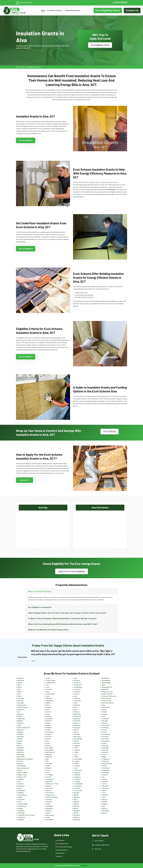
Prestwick (105, 737)
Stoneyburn (106, 770)
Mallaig (76, 795)
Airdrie (20, 683)
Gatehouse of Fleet (52, 784)
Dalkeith (48, 703)
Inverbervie (77, 683)
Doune (48, 714)
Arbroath (20, 701)
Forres (48, 773)
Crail (47, 685)
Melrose (76, 804)
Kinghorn (77, 723)
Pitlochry (105, 723)
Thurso (104, 784)
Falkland (48, 768)
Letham (76, 764)
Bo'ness (20, 761)
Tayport (104, 779)
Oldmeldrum (106, 707)
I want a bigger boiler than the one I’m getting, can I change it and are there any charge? (67, 613)
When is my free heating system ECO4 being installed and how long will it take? (63, 624)
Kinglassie (77, 725)
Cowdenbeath (50, 683)
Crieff (48, 687)
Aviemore (21, 710)
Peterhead (105, 719)
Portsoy (104, 732)
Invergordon (78, 685)
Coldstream (21, 817)
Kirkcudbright (78, 739)
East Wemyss (50, 752)
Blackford (21, 752)
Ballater (20, 716)
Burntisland (21, 791)
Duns (47, 741)
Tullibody (105, 795)
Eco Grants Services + (55, 10)
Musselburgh (106, 680)
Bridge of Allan (22, 773)
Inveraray (77, 680)
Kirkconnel (77, 737)
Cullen (48, 692)
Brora (19, 782)
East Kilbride (50, 750)
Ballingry (20, 721)
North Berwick (106, 698)
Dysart (48, 743)
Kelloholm (77, 705)
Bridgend (20, 779)
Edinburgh (49, 755)
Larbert (76, 752)
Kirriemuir (77, 743)
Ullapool (104, 800)
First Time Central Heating (64, 847)
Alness (20, 692)
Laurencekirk (78, 759)
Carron (20, 802)
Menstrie (77, 806)
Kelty (75, 710)
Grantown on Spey (52, 797)
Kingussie (77, 728)
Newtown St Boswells (109, 696)
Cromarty (49, 689)
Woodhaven (106, 811)
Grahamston (50, 793)
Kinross (76, 730)
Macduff (77, 793)
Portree (104, 730)
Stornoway (105, 773)
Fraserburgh (50, 779)
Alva (23, 67)
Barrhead (20, 730)
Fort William (49, 775)
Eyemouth (49, 764)
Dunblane (49, 728)
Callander (21, 793)
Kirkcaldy (77, 734)
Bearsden (21, 737)
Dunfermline (50, 732)
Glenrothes (49, 788)
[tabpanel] (74, 653)
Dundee (48, 730)
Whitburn (105, 804)
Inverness (77, 692)
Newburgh (105, 689)
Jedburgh (77, 698)
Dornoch (48, 712)
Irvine (76, 696)
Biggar (20, 743)
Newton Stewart (107, 694)
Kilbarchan (77, 714)
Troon (104, 793)
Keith (75, 703)
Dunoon (48, 739)
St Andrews (106, 759)
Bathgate (20, 732)
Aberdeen (21, 678)
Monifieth (77, 815)
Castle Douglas (22, 804)
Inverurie (77, 694)
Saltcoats (105, 750)
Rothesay (105, 746)
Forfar (48, 770)
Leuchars (77, 766)
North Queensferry (108, 703)
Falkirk (48, 766)
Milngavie (77, 811)
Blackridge (21, 755)
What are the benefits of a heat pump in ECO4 (48, 630)
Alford (20, 687)
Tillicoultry (105, 786)
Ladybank (77, 746)
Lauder (76, 757)
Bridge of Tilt (22, 777)
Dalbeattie (49, 698)
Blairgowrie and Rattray (25, 759)
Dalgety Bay (49, 701)
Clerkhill (20, 809)
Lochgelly (77, 782)
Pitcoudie (105, 721)
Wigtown (105, 809)
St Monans (105, 761)
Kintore (76, 732)
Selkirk (104, 757)
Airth (19, 685)
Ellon (47, 761)
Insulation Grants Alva (33, 67)
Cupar (48, 696)
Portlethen (105, 728)
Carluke (20, 797)
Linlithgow (77, 773)
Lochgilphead (78, 784)
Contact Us (132, 10)
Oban (104, 705)
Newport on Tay (107, 692)
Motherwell (105, 678)
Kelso (76, 707)
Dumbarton (49, 719)
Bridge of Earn (22, 775)
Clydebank (21, 811)
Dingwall (48, 707)
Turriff (104, 797)
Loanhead (77, 779)
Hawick (48, 813)
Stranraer (105, 775)
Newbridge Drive (107, 687)
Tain (103, 777)
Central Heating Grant (72, 10)
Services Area (60, 853)
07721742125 (120, 2)
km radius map (43, 528)
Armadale (21, 703)
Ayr (19, 712)
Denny (48, 705)
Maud (76, 800)
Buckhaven (21, 786)
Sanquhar (105, 752)
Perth (104, 716)
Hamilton (49, 811)
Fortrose (48, 777)
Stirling (104, 766)
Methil (76, 809)
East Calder (49, 748)
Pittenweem (106, 725)
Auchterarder (22, 705)
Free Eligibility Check (108, 10)
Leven (76, 768)
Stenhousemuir (107, 764)
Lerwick (76, 761)
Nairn (104, 685)
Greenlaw (49, 800)
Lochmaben (78, 786)
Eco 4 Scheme (60, 840)
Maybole (77, 802)
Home (43, 10)
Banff (19, 725)
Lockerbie (77, 788)
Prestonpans (106, 734)
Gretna (48, 804)
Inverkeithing (78, 687)
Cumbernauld (50, 694)
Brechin (20, 770)
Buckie (20, 788)
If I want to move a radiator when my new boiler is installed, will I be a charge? (62, 618)
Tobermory (105, 788)
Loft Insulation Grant (62, 844)
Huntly (48, 817)
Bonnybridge (22, 766)
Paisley (104, 710)
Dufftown (49, 716)
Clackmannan (22, 806)
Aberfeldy (21, 680)
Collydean (21, 820)
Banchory (21, 723)
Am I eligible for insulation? (40, 607)
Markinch (77, 797)
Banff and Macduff (24, 728)
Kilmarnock (77, 716)
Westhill (104, 802)
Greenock (49, 802)
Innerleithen (49, 820)
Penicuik (105, 714)
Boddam (20, 764)
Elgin (47, 759)
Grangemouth (50, 795)
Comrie (48, 678)
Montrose (77, 820)
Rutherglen (105, 748)
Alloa (19, 689)
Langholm (77, 750)
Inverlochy (77, 689)
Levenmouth (78, 770)
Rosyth (104, 743)
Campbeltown (22, 795)
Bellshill (20, 739)
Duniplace (49, 734)
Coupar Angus (50, 680)
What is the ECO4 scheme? (40, 591)
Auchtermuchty (23, 707)
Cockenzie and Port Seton (26, 815)
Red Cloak (105, 739)
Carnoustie (21, 800)
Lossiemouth (78, 791)
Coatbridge (21, 813)
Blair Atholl (21, 757)
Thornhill (105, 782)
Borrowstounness (23, 768)
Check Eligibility (26, 140)
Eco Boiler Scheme (61, 850)
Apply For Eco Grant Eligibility (72, 571)
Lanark (76, 748)
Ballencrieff (21, 719)
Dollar (47, 710)
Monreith (77, 817)
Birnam (20, 746)
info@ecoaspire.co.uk (102, 845)
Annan (20, 696)
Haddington (49, 806)
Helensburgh (50, 815)
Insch (76, 678)
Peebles (104, 712)
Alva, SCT (98, 849)
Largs (76, 755)
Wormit (104, 813)
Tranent (104, 791)
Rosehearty (106, 741)
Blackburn (21, 748)
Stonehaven (106, 768)
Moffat (76, 813)
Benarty (20, 741)
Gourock (48, 791)
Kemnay (76, 712)
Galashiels (49, 782)
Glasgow (48, 786)
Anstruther (21, 698)
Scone (104, 755)
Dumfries (49, 721)
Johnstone (77, 701)
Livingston (77, 777)
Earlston (48, 746)
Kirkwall (76, 741)
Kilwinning (77, 719)
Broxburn (20, 784)
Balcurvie (20, 714)
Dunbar (48, 723)
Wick (103, 806)
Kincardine (77, 721)
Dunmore (49, 737)
